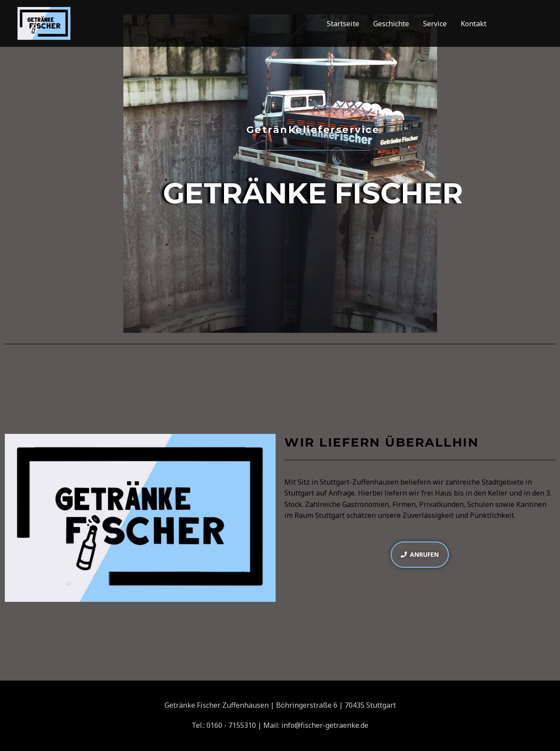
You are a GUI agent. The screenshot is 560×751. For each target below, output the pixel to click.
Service (435, 24)
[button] (420, 555)
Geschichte (391, 24)
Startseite (343, 24)
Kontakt (474, 24)
